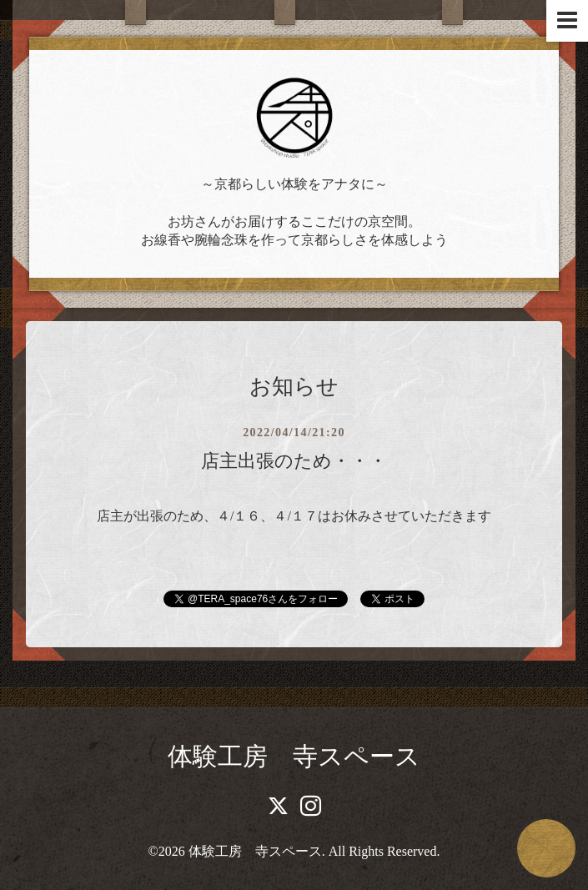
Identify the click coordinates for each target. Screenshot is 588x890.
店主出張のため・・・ (294, 461)
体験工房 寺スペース (294, 756)
